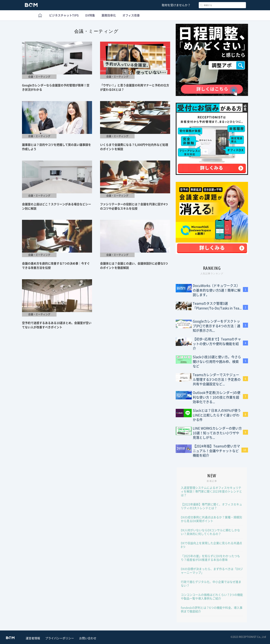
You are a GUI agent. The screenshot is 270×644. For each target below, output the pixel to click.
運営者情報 (33, 638)
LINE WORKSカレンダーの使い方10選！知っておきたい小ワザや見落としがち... (217, 433)
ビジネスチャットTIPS (64, 15)
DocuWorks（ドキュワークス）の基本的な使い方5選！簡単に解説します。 (217, 290)
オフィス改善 (131, 15)
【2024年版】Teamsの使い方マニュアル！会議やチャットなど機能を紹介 (216, 451)
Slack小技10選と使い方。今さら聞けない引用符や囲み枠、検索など (217, 362)
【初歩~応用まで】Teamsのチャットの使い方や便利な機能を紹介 (217, 344)
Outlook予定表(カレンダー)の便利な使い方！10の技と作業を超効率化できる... (217, 397)
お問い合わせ (88, 638)
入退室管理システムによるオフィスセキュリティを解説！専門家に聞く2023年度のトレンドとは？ (211, 491)
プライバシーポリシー (60, 638)
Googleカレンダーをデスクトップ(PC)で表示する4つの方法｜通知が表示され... (216, 326)
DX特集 (90, 15)
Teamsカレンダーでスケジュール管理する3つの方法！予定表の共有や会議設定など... (217, 379)
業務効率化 (109, 15)
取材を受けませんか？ (176, 5)
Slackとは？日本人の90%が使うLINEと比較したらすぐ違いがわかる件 (217, 415)
